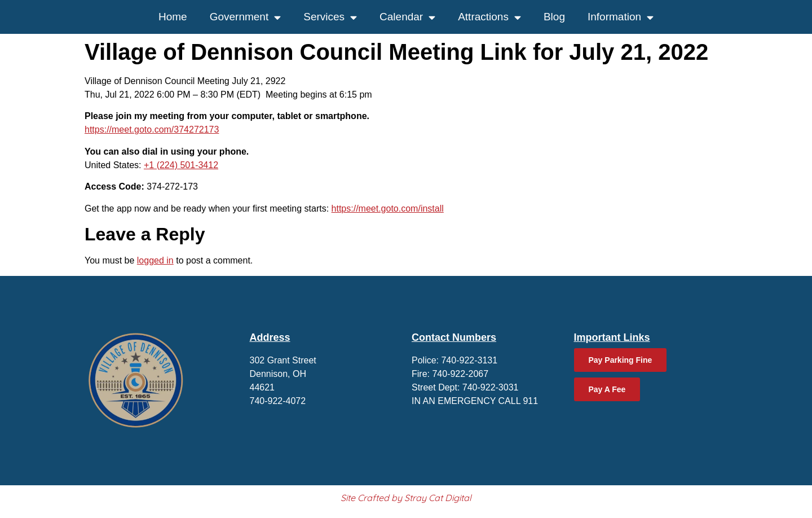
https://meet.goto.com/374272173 (152, 129)
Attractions (489, 17)
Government (246, 17)
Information (621, 17)
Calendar (407, 17)
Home (173, 17)
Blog (554, 17)
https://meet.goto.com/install (388, 208)
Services (330, 17)
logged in (155, 260)
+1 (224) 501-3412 (181, 165)
